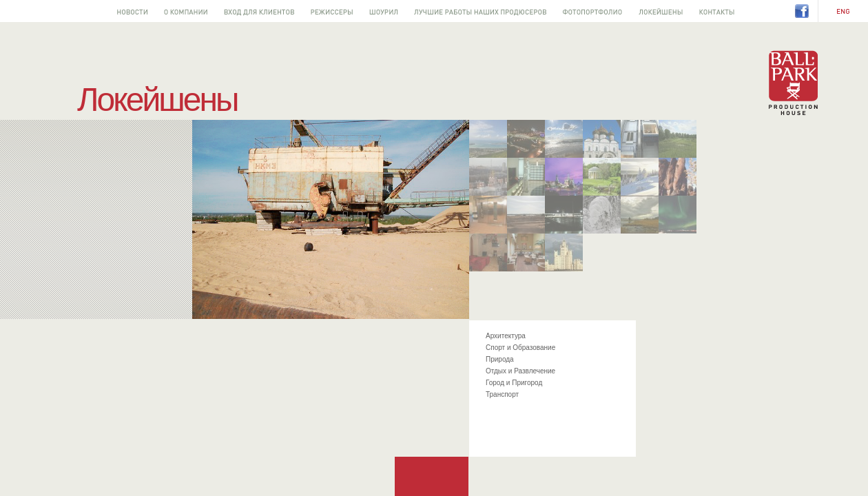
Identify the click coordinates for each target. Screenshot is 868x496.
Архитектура (506, 336)
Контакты (717, 11)
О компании (186, 11)
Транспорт (502, 394)
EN (843, 12)
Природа (500, 359)
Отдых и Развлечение (520, 371)
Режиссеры (332, 11)
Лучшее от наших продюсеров (480, 11)
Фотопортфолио (592, 11)
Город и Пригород (514, 383)
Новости (132, 11)
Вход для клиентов (259, 11)
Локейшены (661, 11)
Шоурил (383, 11)
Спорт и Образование (520, 348)
